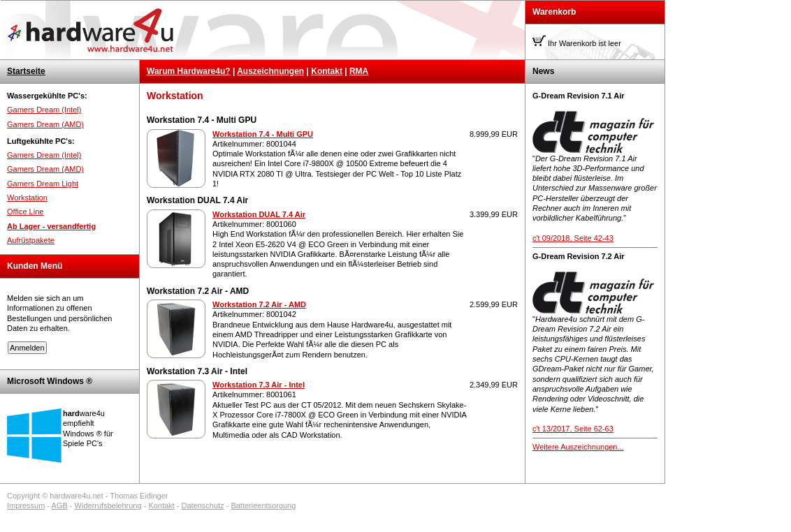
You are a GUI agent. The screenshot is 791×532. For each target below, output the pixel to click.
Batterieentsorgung (263, 505)
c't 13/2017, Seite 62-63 (573, 429)
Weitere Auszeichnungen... (578, 447)
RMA (359, 71)
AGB (60, 505)
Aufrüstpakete (31, 240)
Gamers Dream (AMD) (45, 124)
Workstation (27, 198)
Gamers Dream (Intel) (44, 110)
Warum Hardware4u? (189, 71)
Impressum (26, 505)
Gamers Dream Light (43, 184)
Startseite (26, 71)
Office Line (25, 212)
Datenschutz (202, 505)
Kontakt (327, 71)
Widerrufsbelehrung (108, 505)
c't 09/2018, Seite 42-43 (573, 238)
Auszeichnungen (270, 71)
